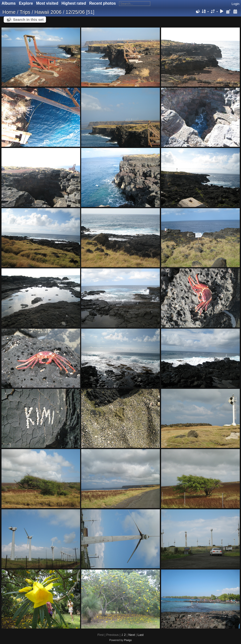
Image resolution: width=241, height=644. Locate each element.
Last (141, 635)
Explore (26, 3)
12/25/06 (75, 12)
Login (236, 4)
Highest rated (74, 3)
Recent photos (103, 3)
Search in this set (28, 20)
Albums (9, 3)
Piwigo (128, 640)
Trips (25, 12)
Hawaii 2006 (48, 12)
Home (9, 12)
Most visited (47, 3)
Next (132, 635)
